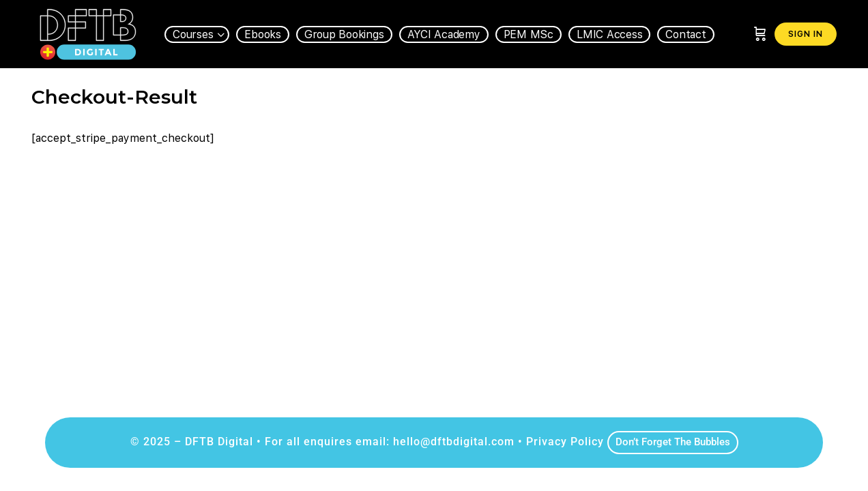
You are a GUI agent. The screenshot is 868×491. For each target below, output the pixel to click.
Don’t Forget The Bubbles (673, 442)
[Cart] (760, 34)
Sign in (806, 34)
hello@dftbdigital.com (454, 442)
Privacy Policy (565, 442)
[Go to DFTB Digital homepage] (88, 32)
